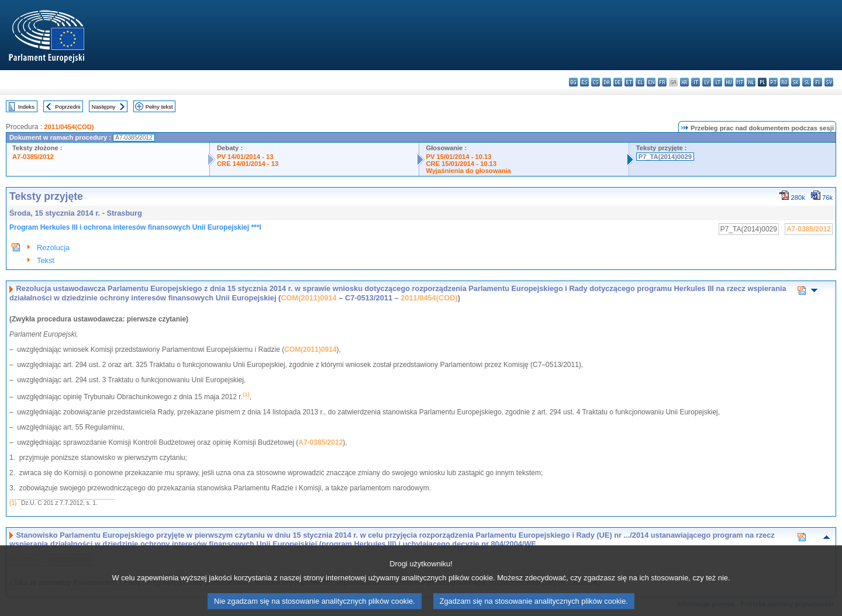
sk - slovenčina (796, 82)
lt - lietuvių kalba (718, 82)
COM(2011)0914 (308, 298)
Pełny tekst (159, 107)
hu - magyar (729, 82)
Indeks (26, 107)
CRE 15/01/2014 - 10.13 (462, 164)
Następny (104, 107)
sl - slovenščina (807, 82)
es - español (584, 82)
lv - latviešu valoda (707, 82)
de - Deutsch (618, 82)
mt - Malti (740, 82)
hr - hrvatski (684, 82)
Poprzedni (68, 107)
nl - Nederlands (751, 82)
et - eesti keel (629, 82)
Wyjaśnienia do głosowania (469, 171)
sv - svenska (829, 82)
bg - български (573, 82)
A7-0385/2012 (33, 157)
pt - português (773, 82)
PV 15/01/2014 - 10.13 (459, 157)
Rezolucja (53, 248)
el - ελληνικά (640, 82)
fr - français (662, 82)
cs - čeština (596, 82)
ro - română (784, 82)
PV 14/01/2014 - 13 (245, 157)
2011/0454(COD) (69, 127)
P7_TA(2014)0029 (665, 157)
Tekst (46, 260)
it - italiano (696, 82)
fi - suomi (818, 82)
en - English (651, 82)
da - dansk (607, 82)
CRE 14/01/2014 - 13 (248, 164)
